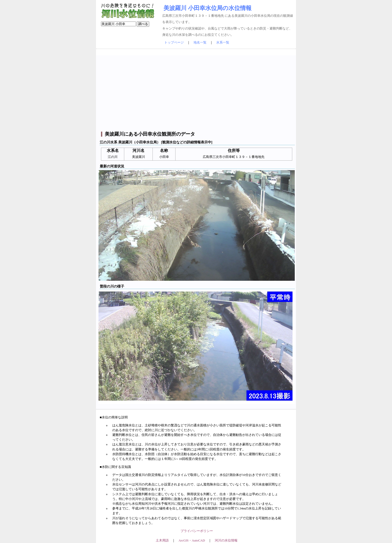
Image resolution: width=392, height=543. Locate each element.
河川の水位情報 (226, 540)
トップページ (174, 43)
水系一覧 (223, 43)
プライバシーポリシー (197, 531)
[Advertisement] (197, 90)
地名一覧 (200, 43)
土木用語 (162, 540)
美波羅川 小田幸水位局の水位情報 (207, 8)
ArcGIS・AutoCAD (192, 540)
